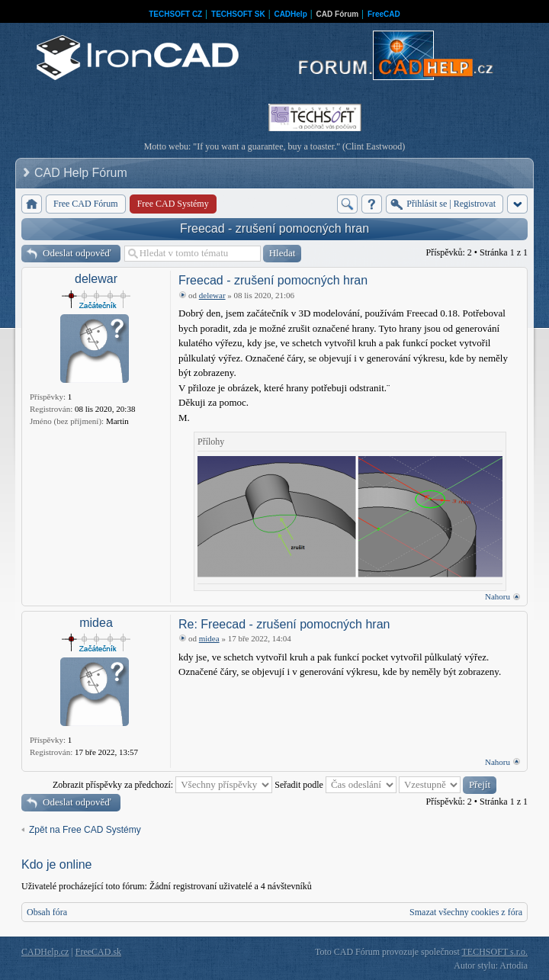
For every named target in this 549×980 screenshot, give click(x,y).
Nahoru (498, 596)
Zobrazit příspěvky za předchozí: (162, 785)
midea (96, 623)
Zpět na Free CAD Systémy (85, 830)
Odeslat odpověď (77, 253)
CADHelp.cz (45, 952)
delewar (96, 279)
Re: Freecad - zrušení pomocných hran (284, 624)
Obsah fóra (47, 912)
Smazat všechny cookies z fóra (466, 912)
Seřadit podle (335, 785)
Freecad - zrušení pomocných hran (274, 228)
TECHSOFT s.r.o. (495, 952)
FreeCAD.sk (98, 952)
